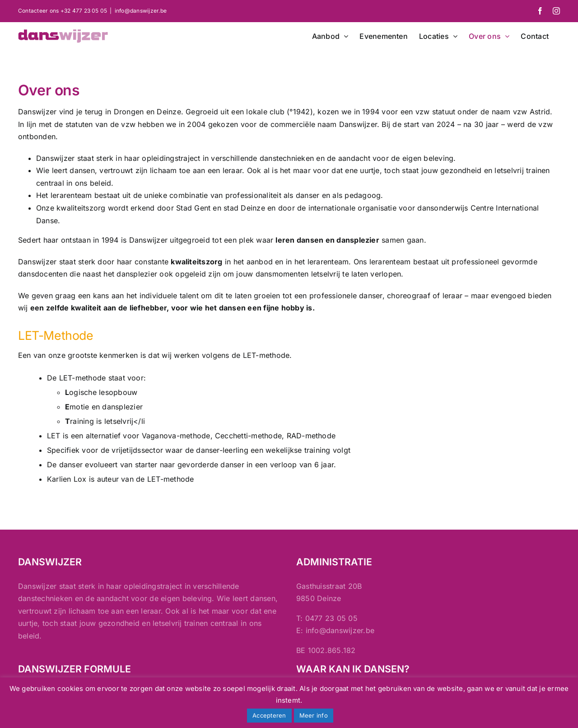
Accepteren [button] (269, 715)
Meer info (314, 715)
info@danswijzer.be (141, 11)
